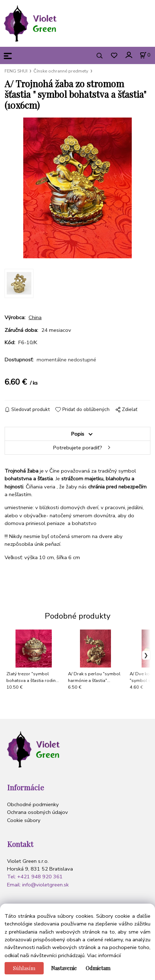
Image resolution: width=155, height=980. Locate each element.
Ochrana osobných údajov (38, 812)
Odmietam (98, 968)
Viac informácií (104, 955)
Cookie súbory (24, 820)
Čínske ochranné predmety (61, 71)
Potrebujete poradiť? (78, 448)
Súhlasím (24, 968)
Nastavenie (64, 968)
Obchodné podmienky (33, 804)
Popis (78, 434)
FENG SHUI (16, 71)
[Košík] (145, 55)
